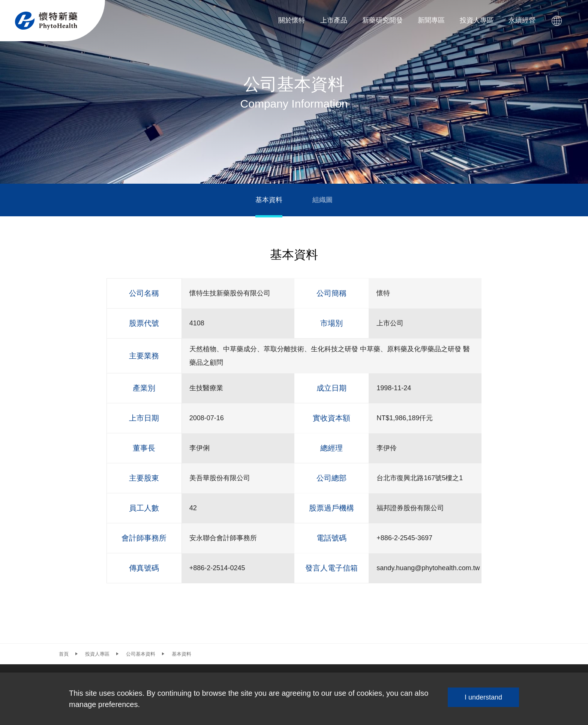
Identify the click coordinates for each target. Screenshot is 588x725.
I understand (483, 697)
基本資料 (269, 200)
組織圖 (322, 200)
